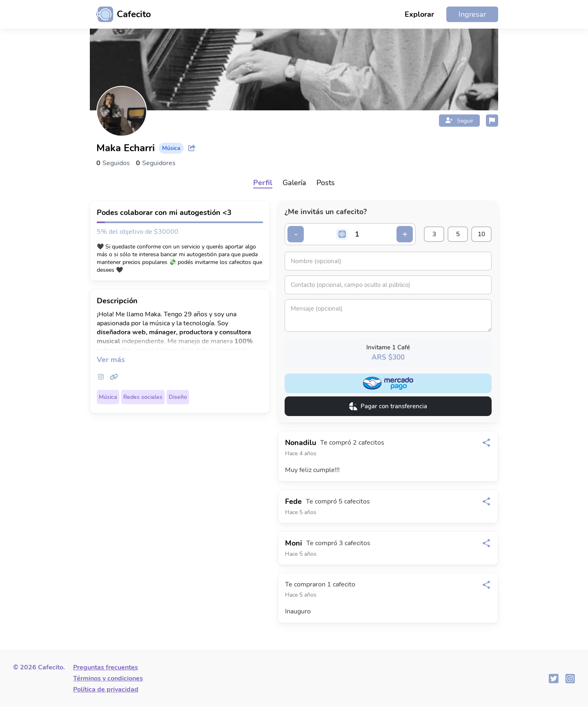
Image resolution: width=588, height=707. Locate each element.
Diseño (178, 397)
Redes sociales (143, 397)
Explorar (419, 14)
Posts (326, 183)
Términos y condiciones (108, 678)
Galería (294, 183)
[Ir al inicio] (120, 14)
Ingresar (472, 14)
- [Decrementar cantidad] (296, 234)
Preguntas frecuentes (106, 667)
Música (108, 397)
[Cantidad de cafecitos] (357, 234)
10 (481, 234)
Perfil (263, 183)
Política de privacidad (106, 689)
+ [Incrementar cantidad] (405, 234)
